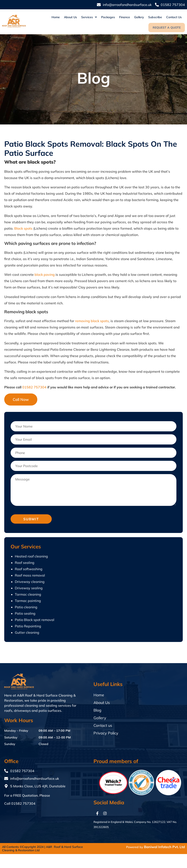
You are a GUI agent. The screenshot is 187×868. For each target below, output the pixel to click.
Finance (125, 17)
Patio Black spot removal (35, 620)
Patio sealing (25, 613)
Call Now (21, 400)
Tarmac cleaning (28, 594)
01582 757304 (34, 387)
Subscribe (155, 17)
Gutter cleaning (27, 632)
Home (56, 17)
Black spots (23, 228)
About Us (70, 17)
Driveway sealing (29, 588)
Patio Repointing (28, 626)
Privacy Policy (106, 733)
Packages (108, 17)
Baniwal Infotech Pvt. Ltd (164, 847)
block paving (45, 275)
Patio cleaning (26, 607)
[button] (89, 17)
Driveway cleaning (30, 582)
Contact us (174, 17)
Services (89, 17)
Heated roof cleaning (31, 556)
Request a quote (167, 28)
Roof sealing (25, 563)
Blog (97, 710)
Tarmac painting (28, 601)
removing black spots (92, 321)
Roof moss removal (30, 575)
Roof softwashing (29, 569)
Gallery (139, 17)
